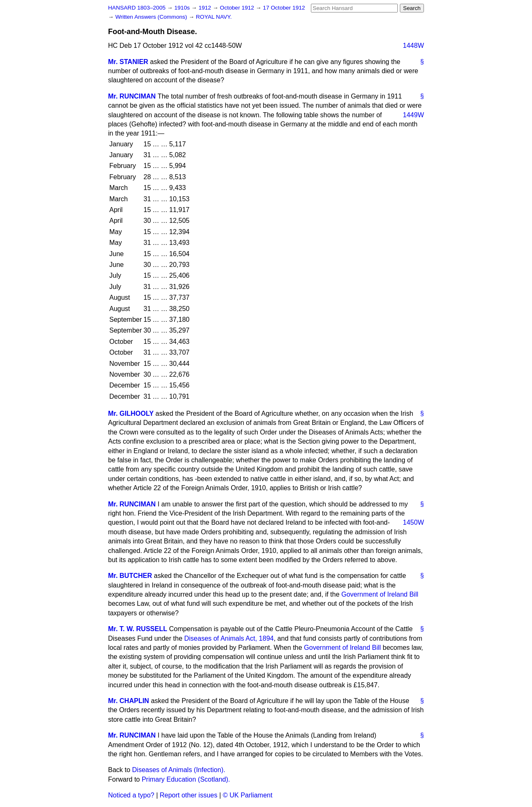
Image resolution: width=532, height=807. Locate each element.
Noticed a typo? (131, 795)
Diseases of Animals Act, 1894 (229, 638)
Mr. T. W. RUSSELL (138, 629)
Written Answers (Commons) (152, 17)
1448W (413, 46)
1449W (413, 115)
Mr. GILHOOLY (131, 413)
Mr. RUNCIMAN (132, 96)
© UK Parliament (248, 795)
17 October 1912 (284, 8)
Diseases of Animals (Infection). (179, 770)
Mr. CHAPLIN (129, 701)
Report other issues (188, 795)
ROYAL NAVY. (214, 17)
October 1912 (238, 8)
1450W (413, 522)
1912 (206, 8)
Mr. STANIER (128, 62)
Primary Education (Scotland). (186, 779)
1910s (183, 8)
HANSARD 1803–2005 (137, 8)
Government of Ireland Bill (380, 594)
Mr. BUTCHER (130, 576)
